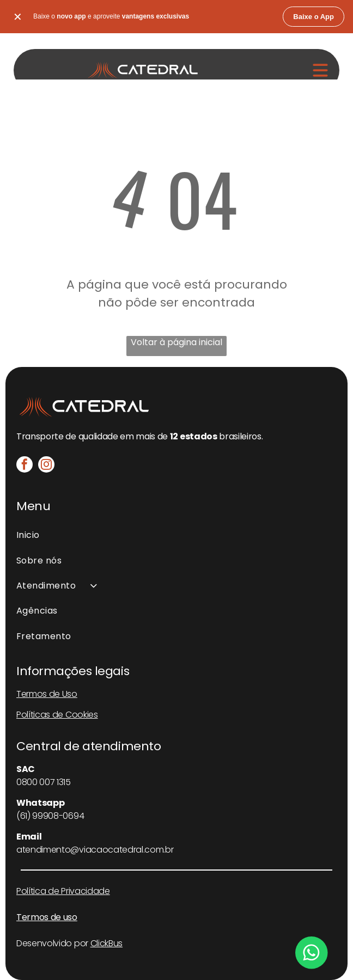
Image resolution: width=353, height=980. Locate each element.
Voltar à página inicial (176, 342)
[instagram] (46, 466)
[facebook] (25, 466)
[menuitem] (176, 535)
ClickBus (106, 943)
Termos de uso (47, 917)
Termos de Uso (47, 694)
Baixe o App (314, 17)
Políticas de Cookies (57, 715)
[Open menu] (320, 70)
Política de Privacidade (63, 891)
